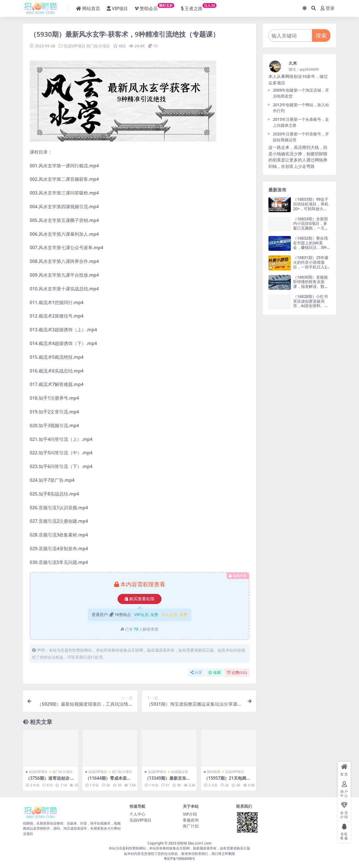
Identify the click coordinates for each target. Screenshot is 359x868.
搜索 (321, 35)
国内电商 (214, 772)
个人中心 (137, 814)
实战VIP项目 (75, 46)
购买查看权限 (140, 599)
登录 (328, 8)
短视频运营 (179, 772)
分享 (196, 673)
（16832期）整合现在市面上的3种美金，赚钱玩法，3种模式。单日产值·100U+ (311, 247)
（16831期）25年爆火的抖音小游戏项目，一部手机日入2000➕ (311, 264)
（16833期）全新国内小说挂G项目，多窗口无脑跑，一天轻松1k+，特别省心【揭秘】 (311, 228)
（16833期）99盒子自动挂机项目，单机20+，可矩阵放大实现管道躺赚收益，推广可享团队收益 (311, 209)
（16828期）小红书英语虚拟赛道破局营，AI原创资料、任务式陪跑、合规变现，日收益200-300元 (311, 308)
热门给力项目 (98, 46)
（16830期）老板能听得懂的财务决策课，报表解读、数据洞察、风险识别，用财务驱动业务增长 (311, 286)
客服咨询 (191, 820)
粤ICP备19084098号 (179, 859)
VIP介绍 (190, 814)
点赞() (237, 673)
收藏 (214, 673)
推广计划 (191, 826)
